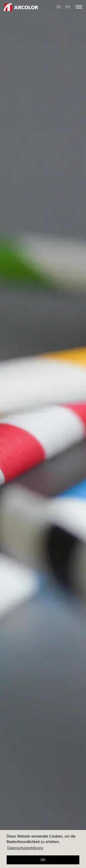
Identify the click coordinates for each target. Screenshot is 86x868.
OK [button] (43, 860)
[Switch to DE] (59, 7)
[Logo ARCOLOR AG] (21, 7)
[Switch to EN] (68, 7)
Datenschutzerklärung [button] (25, 848)
